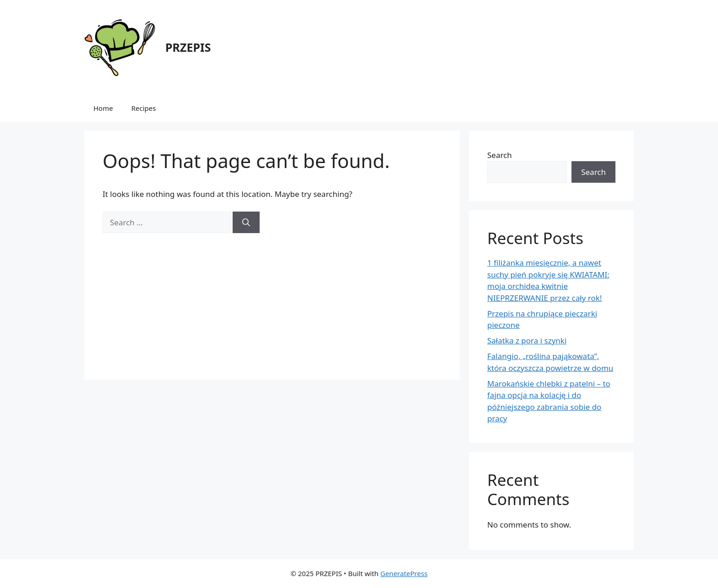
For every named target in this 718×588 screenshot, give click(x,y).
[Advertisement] (272, 297)
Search (500, 155)
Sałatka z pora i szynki (527, 340)
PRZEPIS (188, 47)
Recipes (144, 108)
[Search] (246, 223)
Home (103, 108)
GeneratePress (404, 573)
